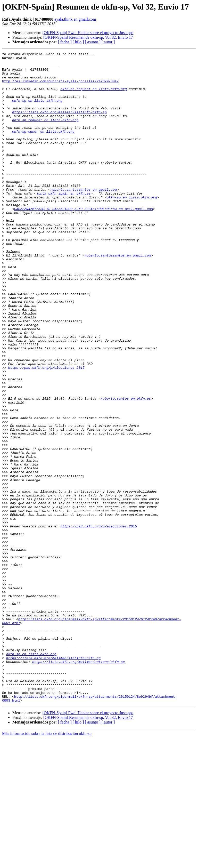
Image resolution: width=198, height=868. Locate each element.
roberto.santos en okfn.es (126, 468)
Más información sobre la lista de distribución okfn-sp (47, 863)
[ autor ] (108, 42)
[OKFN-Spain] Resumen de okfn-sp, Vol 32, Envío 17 (88, 37)
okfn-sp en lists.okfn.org (37, 110)
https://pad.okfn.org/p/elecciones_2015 (46, 431)
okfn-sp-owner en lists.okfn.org (43, 148)
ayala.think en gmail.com (75, 19)
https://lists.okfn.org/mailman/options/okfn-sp (79, 784)
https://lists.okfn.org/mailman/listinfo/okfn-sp (59, 124)
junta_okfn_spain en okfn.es (64, 222)
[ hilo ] (78, 42)
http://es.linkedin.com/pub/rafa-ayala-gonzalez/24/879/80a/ (60, 87)
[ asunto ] (93, 42)
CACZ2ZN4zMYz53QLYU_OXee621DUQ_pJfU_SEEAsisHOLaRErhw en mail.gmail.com (84, 240)
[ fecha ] (65, 42)
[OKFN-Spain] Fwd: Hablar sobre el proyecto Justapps (88, 33)
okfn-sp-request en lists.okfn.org (93, 97)
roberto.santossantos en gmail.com (83, 217)
